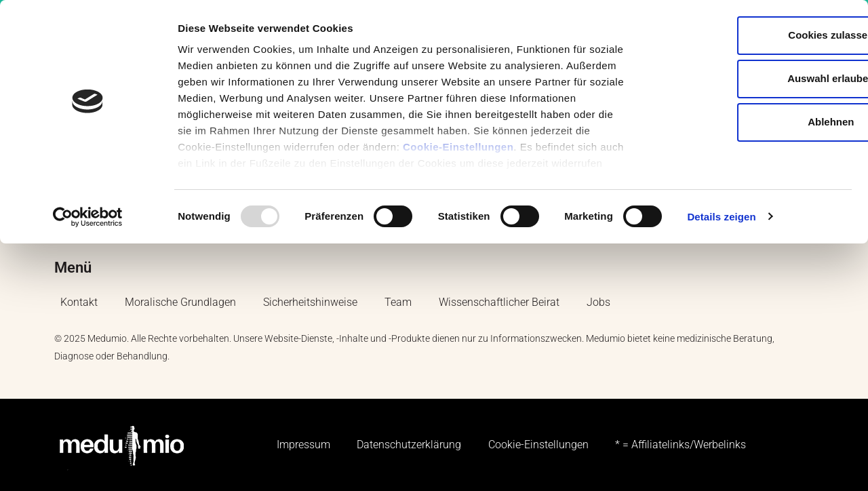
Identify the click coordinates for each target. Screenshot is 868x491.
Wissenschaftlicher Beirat (499, 303)
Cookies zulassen (755, 35)
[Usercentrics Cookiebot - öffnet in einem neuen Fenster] (88, 217)
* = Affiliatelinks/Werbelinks (681, 445)
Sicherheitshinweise (310, 303)
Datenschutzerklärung (409, 445)
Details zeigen (721, 217)
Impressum (303, 445)
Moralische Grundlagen (180, 303)
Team (398, 303)
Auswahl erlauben (755, 78)
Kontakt (79, 303)
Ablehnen (755, 122)
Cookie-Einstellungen (458, 147)
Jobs (598, 303)
